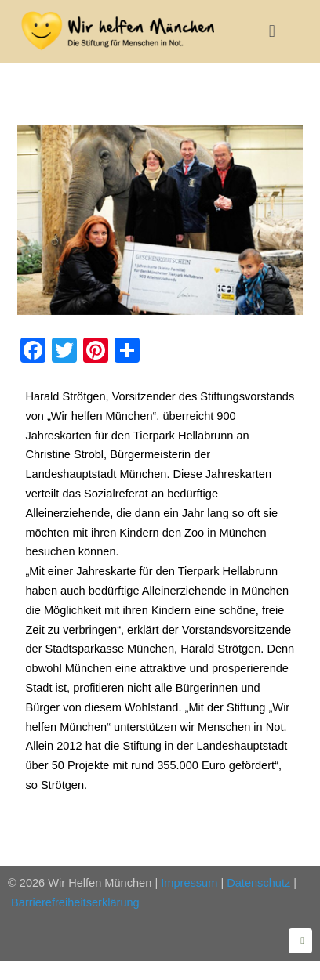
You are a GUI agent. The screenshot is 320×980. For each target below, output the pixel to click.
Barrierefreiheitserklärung (75, 902)
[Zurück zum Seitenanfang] (300, 941)
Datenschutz (258, 883)
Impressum (189, 883)
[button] (272, 31)
